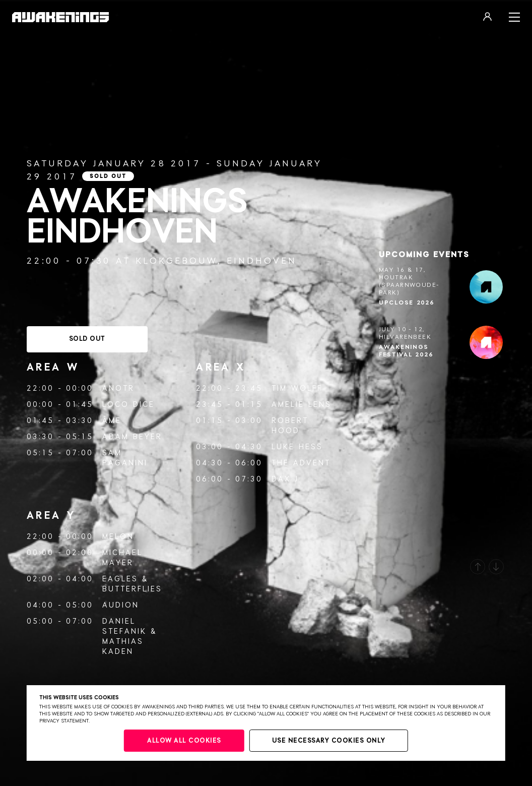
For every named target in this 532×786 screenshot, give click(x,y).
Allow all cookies (184, 741)
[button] (478, 567)
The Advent (301, 463)
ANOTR (118, 388)
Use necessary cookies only (329, 741)
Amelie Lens (302, 405)
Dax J (285, 479)
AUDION (121, 605)
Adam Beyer (132, 437)
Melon (118, 537)
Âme (112, 421)
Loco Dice (128, 405)
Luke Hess (297, 447)
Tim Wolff (297, 388)
